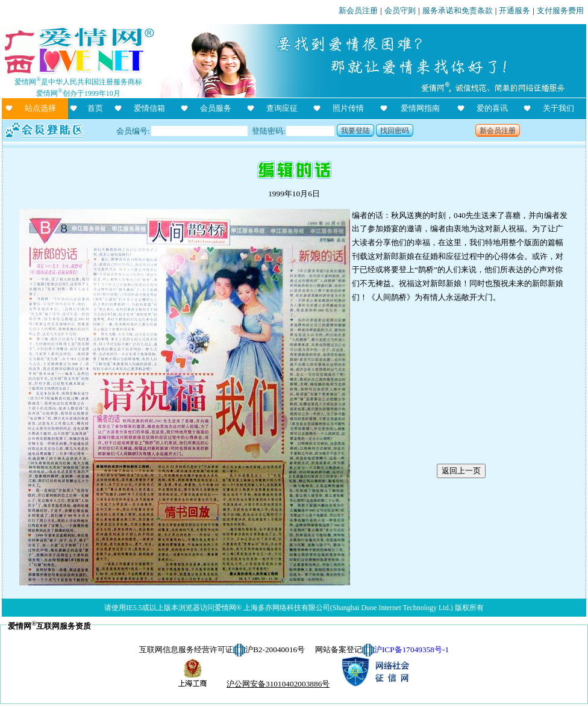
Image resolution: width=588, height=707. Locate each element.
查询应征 (282, 108)
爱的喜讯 (492, 108)
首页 (95, 108)
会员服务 (216, 108)
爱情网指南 (420, 108)
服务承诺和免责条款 (458, 11)
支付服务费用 (560, 11)
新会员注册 (358, 11)
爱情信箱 (149, 108)
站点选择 (40, 108)
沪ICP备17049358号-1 (411, 649)
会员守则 (400, 11)
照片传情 (348, 108)
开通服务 (514, 11)
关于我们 (558, 108)
